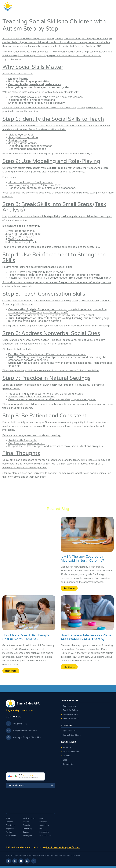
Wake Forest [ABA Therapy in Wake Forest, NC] (11, 836)
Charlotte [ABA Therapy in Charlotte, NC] (10, 822)
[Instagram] (21, 861)
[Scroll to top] (34, 861)
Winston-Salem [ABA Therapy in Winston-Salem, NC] (45, 836)
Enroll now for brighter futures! (63, 847)
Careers (66, 756)
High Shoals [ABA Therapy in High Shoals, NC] (11, 829)
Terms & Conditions (72, 735)
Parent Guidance (70, 714)
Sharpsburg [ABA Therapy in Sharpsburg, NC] (44, 832)
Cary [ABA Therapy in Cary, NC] (41, 818)
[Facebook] (8, 861)
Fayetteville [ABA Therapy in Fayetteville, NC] (10, 825)
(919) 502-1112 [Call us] (20, 724)
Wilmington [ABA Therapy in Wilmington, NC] (27, 836)
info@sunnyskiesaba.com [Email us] (25, 731)
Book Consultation (71, 752)
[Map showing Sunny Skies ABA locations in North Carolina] (30, 801)
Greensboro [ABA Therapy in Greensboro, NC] (44, 825)
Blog (65, 760)
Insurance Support (71, 718)
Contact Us (68, 764)
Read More (69, 588)
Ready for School (71, 710)
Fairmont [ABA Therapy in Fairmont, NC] (43, 822)
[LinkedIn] (27, 861)
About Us (67, 747)
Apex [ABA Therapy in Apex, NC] (8, 818)
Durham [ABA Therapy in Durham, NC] (26, 822)
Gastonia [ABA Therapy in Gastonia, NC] (26, 825)
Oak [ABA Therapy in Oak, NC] (41, 829)
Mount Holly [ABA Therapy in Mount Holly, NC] (28, 829)
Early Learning (69, 706)
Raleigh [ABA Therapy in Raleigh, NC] (9, 832)
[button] (110, 7)
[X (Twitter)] (15, 861)
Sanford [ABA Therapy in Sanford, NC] (26, 832)
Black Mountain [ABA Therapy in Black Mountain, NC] (29, 818)
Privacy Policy (69, 731)
